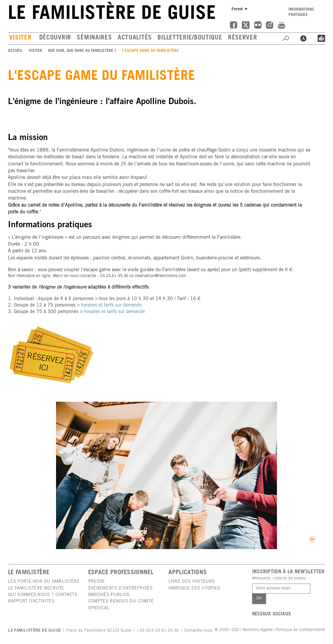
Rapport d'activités (31, 601)
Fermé (241, 9)
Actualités (135, 38)
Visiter (20, 38)
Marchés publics (109, 595)
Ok (259, 599)
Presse (97, 582)
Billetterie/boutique (190, 38)
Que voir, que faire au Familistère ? (82, 51)
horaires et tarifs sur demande (111, 305)
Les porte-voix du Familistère (44, 582)
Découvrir (55, 38)
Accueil (15, 51)
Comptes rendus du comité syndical (121, 605)
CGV (236, 630)
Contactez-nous (198, 631)
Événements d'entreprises (120, 588)
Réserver (243, 38)
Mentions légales (257, 630)
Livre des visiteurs (192, 582)
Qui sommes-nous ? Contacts (43, 595)
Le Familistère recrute (36, 588)
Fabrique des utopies (194, 588)
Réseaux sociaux (272, 614)
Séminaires (94, 38)
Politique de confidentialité (300, 630)
